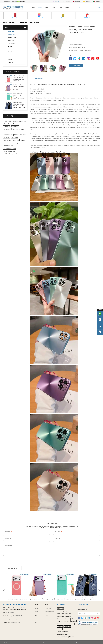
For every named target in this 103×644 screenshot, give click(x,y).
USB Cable (10, 63)
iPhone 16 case (8, 124)
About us (47, 8)
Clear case (23, 135)
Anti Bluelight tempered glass (11, 154)
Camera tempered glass (10, 148)
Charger (10, 59)
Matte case (22, 129)
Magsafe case (15, 127)
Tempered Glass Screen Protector (64, 642)
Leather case (7, 132)
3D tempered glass (8, 146)
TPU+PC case (7, 140)
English (56, 2)
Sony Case (11, 49)
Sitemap (41, 642)
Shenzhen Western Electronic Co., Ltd (22, 642)
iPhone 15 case (17, 124)
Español (87, 2)
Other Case (11, 52)
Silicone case (7, 129)
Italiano (97, 2)
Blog (36, 623)
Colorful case (16, 140)
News (60, 8)
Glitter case (15, 129)
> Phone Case (22, 22)
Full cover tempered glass (17, 143)
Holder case (7, 127)
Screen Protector (12, 56)
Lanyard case (14, 137)
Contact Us (76, 65)
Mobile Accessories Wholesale (90, 642)
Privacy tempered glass (10, 151)
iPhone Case (11, 35)
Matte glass (71, 637)
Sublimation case (8, 135)
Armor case (7, 137)
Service (54, 8)
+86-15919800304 (17, 616)
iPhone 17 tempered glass (20, 121)
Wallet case (15, 132)
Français (66, 2)
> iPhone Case (33, 22)
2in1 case (23, 140)
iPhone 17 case (8, 121)
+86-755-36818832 (10, 613)
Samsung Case (12, 37)
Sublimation (74, 621)
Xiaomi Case (11, 40)
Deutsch (77, 2)
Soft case (16, 135)
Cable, (79, 642)
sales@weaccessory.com (13, 619)
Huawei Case (11, 43)
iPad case (6, 143)
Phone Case (11, 31)
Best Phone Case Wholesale (50, 642)
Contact (67, 8)
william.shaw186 (16, 622)
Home (33, 8)
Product (40, 8)
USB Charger (75, 642)
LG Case (10, 46)
